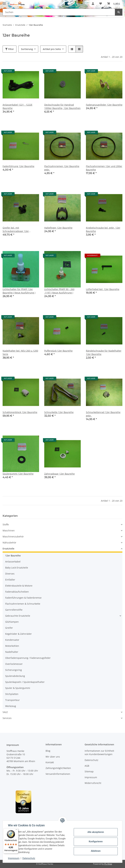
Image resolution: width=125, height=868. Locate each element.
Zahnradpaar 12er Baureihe (59, 474)
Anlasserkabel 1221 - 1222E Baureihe (17, 106)
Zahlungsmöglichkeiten (58, 768)
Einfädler (10, 580)
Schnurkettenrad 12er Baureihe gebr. (103, 414)
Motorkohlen (12, 646)
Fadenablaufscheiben (17, 592)
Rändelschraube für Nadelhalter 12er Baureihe (104, 352)
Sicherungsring (14, 670)
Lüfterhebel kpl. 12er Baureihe (103, 289)
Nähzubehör (9, 543)
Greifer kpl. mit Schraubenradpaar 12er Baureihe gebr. (16, 229)
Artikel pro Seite (52, 49)
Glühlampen (12, 622)
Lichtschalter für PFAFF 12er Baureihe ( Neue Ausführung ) (19, 291)
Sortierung (27, 49)
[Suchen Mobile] (59, 12)
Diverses (10, 574)
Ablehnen (96, 851)
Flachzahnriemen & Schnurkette (23, 604)
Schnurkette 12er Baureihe (59, 412)
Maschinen (9, 530)
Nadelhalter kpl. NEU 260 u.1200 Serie (20, 352)
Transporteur (12, 700)
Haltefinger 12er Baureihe (58, 228)
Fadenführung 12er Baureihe (18, 166)
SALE (5, 712)
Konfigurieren (96, 841)
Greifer (9, 628)
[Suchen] (119, 12)
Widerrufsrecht (93, 783)
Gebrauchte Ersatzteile (18, 616)
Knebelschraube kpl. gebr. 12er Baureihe (103, 229)
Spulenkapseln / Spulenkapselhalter (25, 682)
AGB (87, 766)
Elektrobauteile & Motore (19, 586)
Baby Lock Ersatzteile (17, 568)
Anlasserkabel (13, 562)
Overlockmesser (14, 664)
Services (7, 718)
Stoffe (6, 524)
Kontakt (50, 762)
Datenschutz (29, 858)
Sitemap (89, 771)
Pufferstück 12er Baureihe (58, 351)
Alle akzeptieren (96, 832)
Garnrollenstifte (14, 610)
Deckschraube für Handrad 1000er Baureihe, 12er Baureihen (62, 106)
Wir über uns (53, 757)
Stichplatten (12, 694)
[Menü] (16, 830)
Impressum (14, 858)
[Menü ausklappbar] (4, 2)
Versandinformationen (58, 774)
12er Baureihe (13, 556)
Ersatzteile (8, 549)
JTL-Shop (108, 864)
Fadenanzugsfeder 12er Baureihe (104, 105)
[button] (93, 4)
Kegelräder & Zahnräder (18, 634)
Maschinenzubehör (13, 537)
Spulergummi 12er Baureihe (18, 474)
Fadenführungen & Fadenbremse (23, 598)
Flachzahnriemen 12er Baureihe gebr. (62, 168)
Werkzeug (11, 706)
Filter (10, 49)
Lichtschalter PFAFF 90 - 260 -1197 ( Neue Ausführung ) (59, 291)
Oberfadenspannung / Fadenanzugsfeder (28, 658)
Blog (48, 751)
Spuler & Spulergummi (18, 688)
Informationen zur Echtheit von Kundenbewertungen (99, 752)
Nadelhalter (12, 652)
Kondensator (12, 640)
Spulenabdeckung (15, 676)
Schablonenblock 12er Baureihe (20, 412)
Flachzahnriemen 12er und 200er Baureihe (104, 168)
